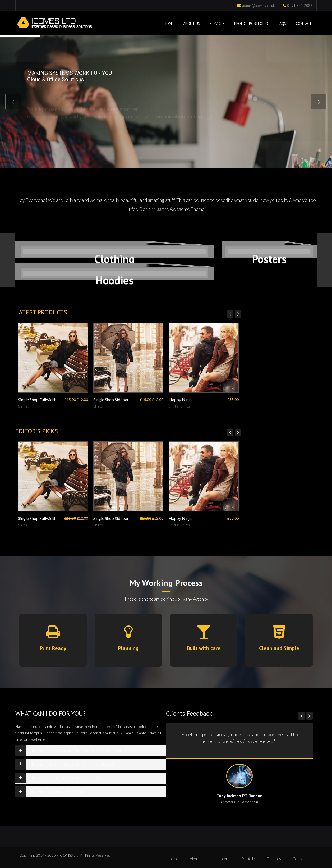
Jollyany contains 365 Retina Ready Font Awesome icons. (77, 778)
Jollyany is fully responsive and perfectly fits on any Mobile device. (83, 751)
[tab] (91, 751)
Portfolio (248, 859)
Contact (304, 24)
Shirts (23, 406)
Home (168, 24)
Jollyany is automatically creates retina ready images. (73, 764)
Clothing (114, 259)
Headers (223, 859)
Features (274, 859)
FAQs (282, 24)
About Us (192, 24)
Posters (269, 259)
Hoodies (114, 280)
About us (197, 859)
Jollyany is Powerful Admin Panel (57, 792)
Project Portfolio (251, 24)
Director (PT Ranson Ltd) (239, 802)
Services (217, 24)
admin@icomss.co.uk (258, 6)
